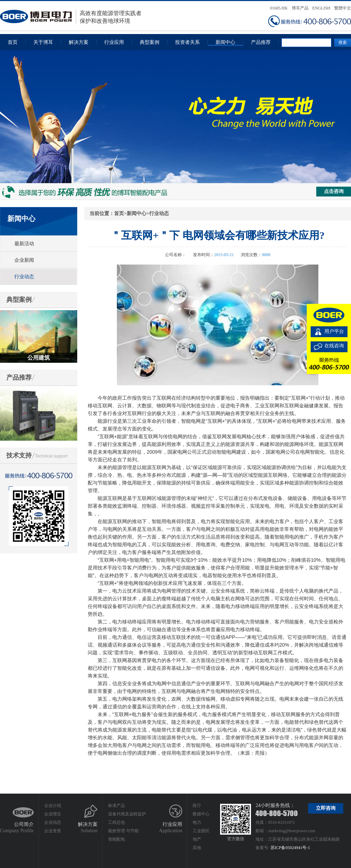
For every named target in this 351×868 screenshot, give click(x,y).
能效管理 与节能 (123, 831)
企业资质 (53, 831)
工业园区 (201, 831)
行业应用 (114, 42)
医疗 (197, 806)
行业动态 (24, 277)
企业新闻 (24, 260)
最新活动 (24, 244)
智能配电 (117, 839)
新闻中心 (225, 42)
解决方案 (79, 42)
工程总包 (117, 822)
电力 (197, 822)
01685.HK (279, 8)
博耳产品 (300, 8)
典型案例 (150, 42)
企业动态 (53, 822)
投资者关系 (187, 42)
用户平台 (334, 331)
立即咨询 (326, 808)
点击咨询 (334, 191)
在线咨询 (334, 346)
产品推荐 (261, 42)
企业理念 (53, 814)
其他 (197, 848)
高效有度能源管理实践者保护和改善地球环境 (71, 17)
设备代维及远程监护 (127, 814)
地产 (197, 839)
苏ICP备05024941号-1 (290, 848)
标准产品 (117, 806)
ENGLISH (321, 8)
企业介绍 (53, 806)
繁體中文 (343, 8)
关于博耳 (43, 42)
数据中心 (201, 814)
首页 (13, 42)
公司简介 (24, 824)
